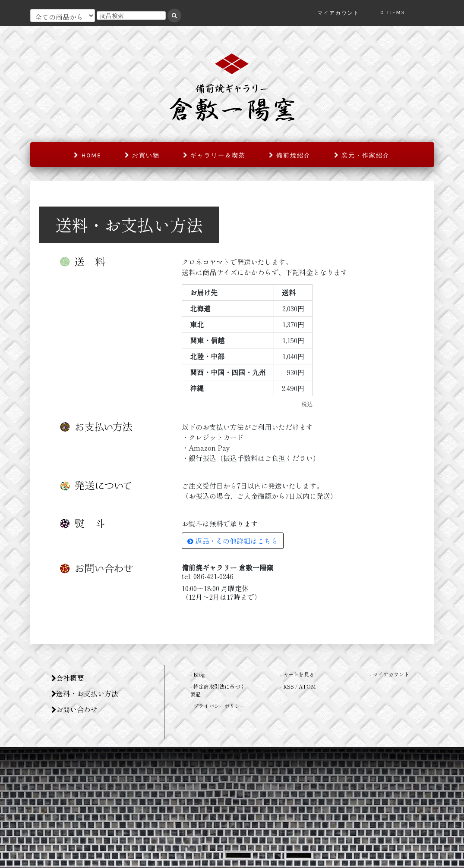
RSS (289, 686)
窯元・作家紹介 (362, 155)
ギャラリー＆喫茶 (214, 155)
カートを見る (299, 674)
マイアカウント (391, 674)
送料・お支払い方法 (85, 693)
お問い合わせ (74, 709)
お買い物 (142, 155)
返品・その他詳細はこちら (233, 541)
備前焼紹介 (290, 155)
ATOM (307, 686)
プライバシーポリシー (219, 706)
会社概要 (68, 678)
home (87, 155)
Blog (199, 674)
